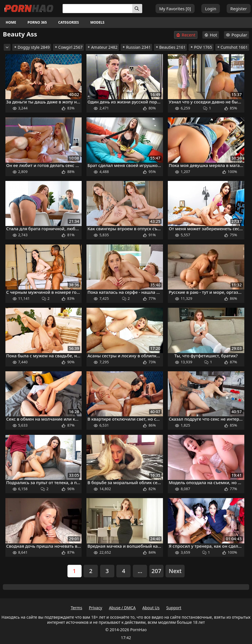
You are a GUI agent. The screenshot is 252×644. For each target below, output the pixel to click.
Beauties (170, 47)
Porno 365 (37, 22)
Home (11, 22)
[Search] (137, 9)
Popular (236, 35)
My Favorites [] (175, 9)
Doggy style (32, 47)
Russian (136, 47)
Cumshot (232, 47)
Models (97, 22)
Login (211, 9)
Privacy (96, 608)
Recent (186, 35)
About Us (151, 608)
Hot (211, 35)
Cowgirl (68, 47)
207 (156, 571)
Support (174, 608)
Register (239, 9)
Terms (77, 608)
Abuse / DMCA (122, 608)
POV (201, 47)
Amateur (102, 47)
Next (175, 571)
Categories (69, 22)
